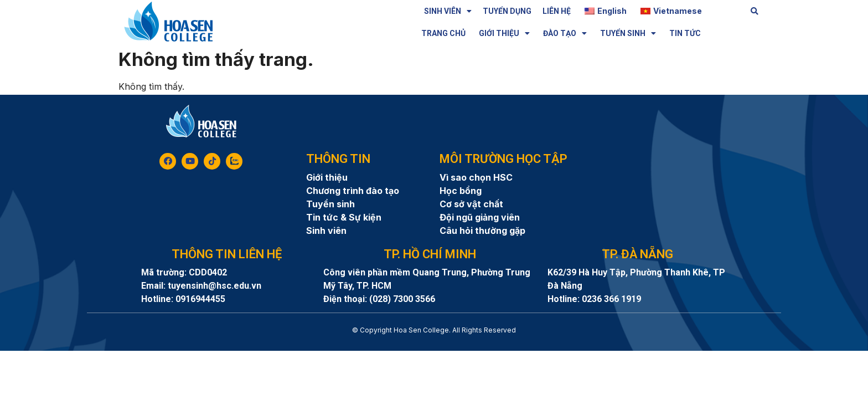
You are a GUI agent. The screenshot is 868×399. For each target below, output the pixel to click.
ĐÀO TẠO (565, 33)
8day (434, 340)
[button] (755, 11)
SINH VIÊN (448, 11)
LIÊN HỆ (557, 11)
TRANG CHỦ (443, 33)
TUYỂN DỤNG (507, 11)
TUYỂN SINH (628, 33)
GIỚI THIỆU (504, 33)
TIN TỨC (685, 33)
